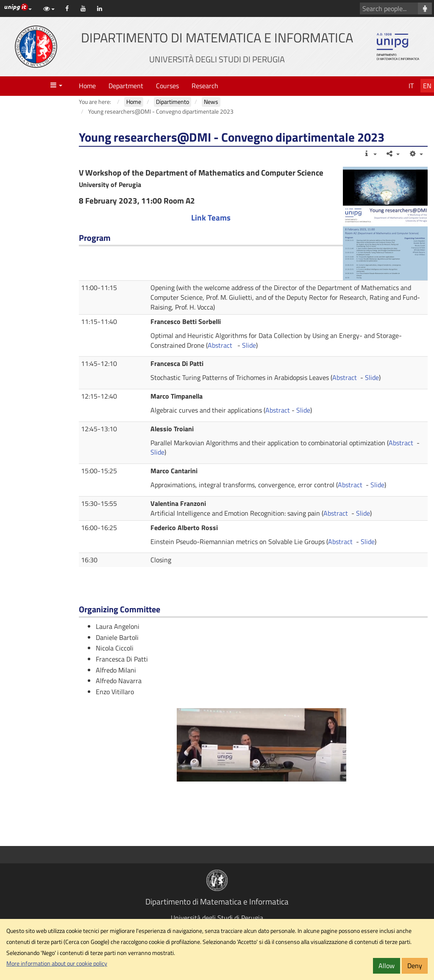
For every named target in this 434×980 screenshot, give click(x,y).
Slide (249, 345)
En (427, 86)
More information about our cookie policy (57, 963)
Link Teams (211, 218)
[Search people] (425, 8)
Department (126, 86)
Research (205, 86)
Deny (415, 966)
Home (87, 86)
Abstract (221, 345)
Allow (387, 966)
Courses (167, 86)
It (411, 86)
